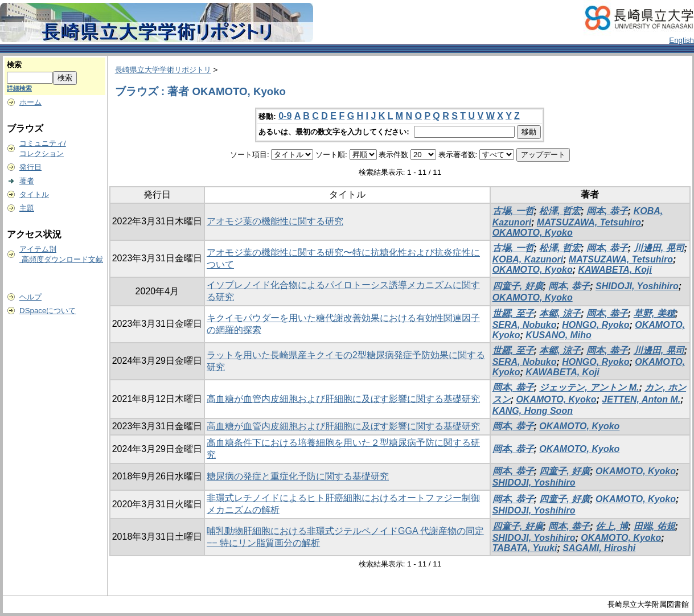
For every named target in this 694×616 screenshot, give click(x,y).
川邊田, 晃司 (659, 248)
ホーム (30, 102)
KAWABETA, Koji (615, 270)
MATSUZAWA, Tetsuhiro (589, 222)
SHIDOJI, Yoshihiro (637, 286)
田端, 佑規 (654, 526)
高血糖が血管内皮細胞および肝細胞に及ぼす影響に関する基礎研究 (343, 399)
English (681, 40)
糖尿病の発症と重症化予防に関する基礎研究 (298, 476)
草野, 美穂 (654, 313)
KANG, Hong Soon (533, 411)
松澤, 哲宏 (560, 211)
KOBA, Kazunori (528, 259)
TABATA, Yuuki (525, 548)
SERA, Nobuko (525, 325)
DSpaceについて (48, 311)
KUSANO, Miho (559, 335)
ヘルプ (30, 297)
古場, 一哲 (513, 211)
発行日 (30, 167)
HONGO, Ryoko (596, 325)
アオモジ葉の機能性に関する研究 (275, 221)
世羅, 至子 (513, 313)
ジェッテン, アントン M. (589, 387)
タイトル (34, 194)
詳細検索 (19, 88)
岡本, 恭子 (607, 211)
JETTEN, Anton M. (641, 399)
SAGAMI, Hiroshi (599, 548)
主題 (27, 208)
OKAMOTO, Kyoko (533, 233)
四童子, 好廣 (518, 286)
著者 (27, 181)
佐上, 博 (612, 526)
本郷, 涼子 (560, 313)
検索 (14, 65)
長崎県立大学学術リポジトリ (163, 70)
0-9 (285, 116)
